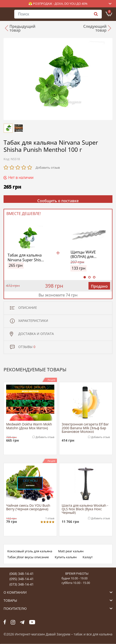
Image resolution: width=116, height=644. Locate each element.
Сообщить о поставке (58, 200)
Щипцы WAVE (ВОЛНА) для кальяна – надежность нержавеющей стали (84, 254)
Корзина (109, 12)
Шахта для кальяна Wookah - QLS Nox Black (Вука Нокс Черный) (85, 509)
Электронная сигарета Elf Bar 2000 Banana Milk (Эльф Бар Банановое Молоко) (85, 428)
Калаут (88, 557)
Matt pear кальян (71, 551)
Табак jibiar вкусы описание (28, 557)
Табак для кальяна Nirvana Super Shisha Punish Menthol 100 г (26, 258)
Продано (99, 286)
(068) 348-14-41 (22, 574)
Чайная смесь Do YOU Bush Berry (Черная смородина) (28, 507)
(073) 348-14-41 (22, 584)
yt (32, 622)
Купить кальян (66, 557)
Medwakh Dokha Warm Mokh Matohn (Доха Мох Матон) (29, 426)
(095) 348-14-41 (22, 579)
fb (5, 622)
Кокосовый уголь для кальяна (30, 551)
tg (22, 622)
